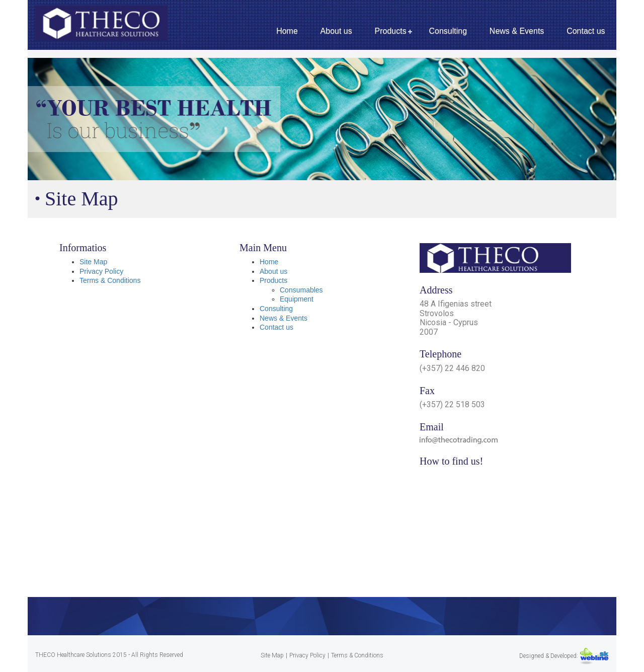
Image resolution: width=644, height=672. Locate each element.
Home (287, 31)
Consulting (448, 31)
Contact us (586, 31)
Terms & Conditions (110, 280)
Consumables (301, 290)
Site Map (93, 262)
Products (391, 31)
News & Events (517, 31)
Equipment (297, 299)
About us (336, 31)
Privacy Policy (101, 271)
